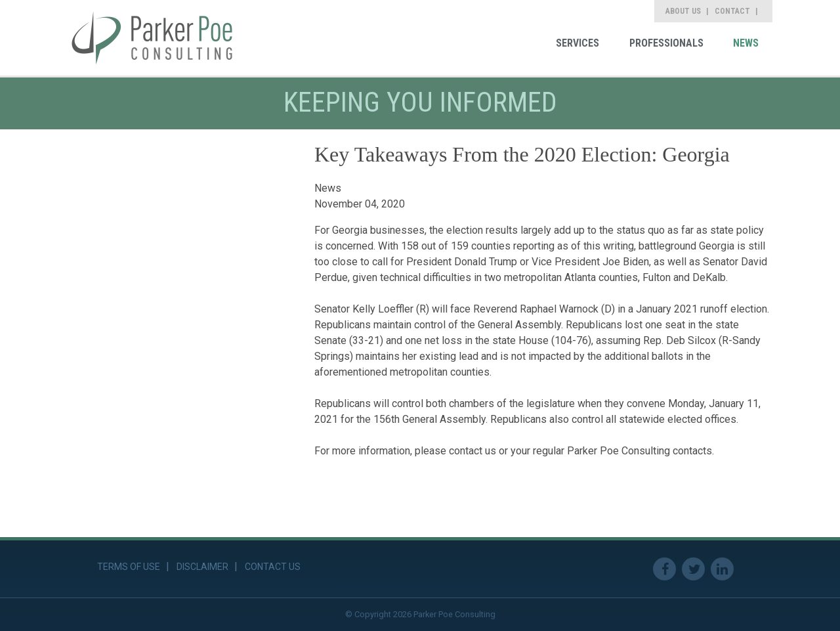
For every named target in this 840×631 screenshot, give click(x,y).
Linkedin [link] (722, 569)
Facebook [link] (664, 569)
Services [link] (577, 43)
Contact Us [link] (273, 567)
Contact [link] (732, 11)
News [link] (746, 43)
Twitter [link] (693, 569)
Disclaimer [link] (202, 567)
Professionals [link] (666, 43)
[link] (152, 38)
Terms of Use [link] (129, 567)
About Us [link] (683, 11)
